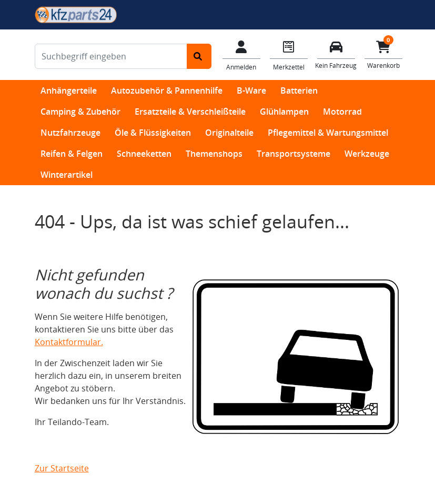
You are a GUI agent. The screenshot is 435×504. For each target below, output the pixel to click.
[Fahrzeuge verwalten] (336, 54)
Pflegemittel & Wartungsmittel (328, 133)
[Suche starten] (199, 56)
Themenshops (214, 154)
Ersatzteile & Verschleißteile (190, 112)
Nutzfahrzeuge (70, 133)
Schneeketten (144, 154)
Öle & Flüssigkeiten (153, 133)
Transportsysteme (294, 154)
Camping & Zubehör (80, 112)
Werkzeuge (367, 154)
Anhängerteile (69, 90)
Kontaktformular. (69, 342)
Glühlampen (284, 112)
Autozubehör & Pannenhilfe (167, 90)
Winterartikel (67, 175)
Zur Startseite (62, 468)
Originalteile (229, 133)
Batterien (299, 90)
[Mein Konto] (241, 55)
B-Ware (251, 90)
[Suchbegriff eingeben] (111, 56)
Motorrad (342, 112)
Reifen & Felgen (72, 154)
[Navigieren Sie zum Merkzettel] (289, 55)
